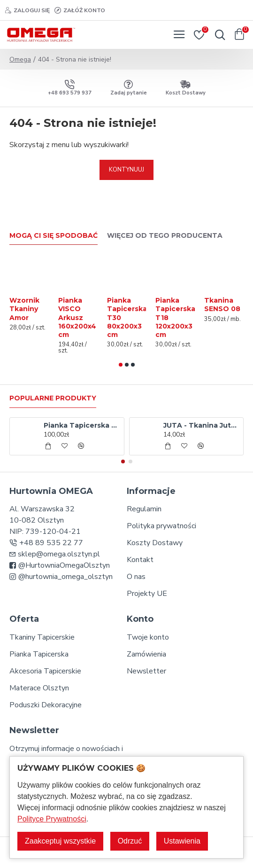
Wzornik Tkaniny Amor (24, 309)
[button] (121, 365)
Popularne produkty (53, 398)
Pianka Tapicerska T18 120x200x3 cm (175, 317)
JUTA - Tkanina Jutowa (202, 425)
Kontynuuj (126, 170)
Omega (20, 59)
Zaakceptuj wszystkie (60, 841)
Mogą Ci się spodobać (54, 236)
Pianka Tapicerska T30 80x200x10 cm (82, 425)
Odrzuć (130, 841)
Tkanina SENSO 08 (222, 305)
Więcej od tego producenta (165, 236)
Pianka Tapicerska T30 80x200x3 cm (127, 317)
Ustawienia (182, 841)
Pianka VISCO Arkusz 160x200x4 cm (77, 317)
